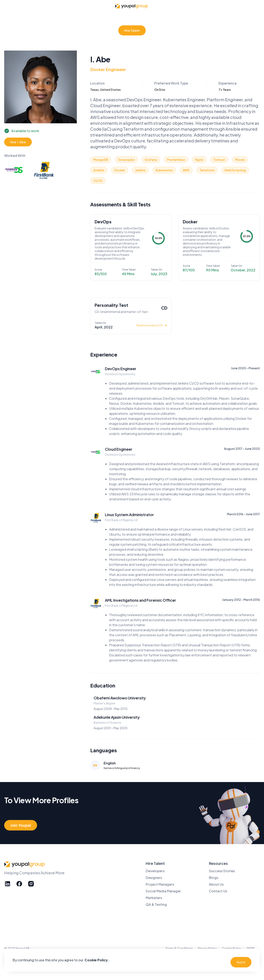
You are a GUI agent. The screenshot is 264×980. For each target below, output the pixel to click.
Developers (155, 871)
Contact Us (218, 891)
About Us (216, 884)
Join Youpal (21, 825)
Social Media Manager (163, 891)
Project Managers (160, 884)
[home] (132, 6)
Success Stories (222, 871)
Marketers (154, 898)
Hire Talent (132, 30)
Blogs (214, 878)
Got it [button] (241, 962)
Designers (154, 878)
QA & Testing (156, 904)
